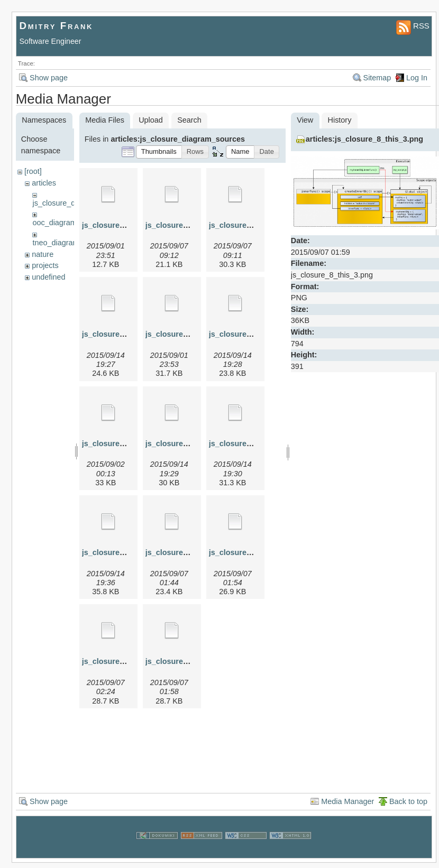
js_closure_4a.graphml (187, 334)
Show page (49, 78)
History (340, 120)
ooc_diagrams (56, 223)
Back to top (408, 801)
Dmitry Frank (57, 26)
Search (189, 120)
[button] (159, 152)
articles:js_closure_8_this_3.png (364, 139)
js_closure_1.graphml (121, 225)
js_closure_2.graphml (185, 225)
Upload (151, 120)
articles (44, 183)
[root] (33, 171)
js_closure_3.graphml (248, 225)
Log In (417, 78)
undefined (48, 277)
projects (45, 265)
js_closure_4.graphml (121, 334)
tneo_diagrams (57, 243)
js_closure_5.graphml (248, 334)
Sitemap (377, 78)
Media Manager (347, 801)
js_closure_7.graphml (121, 552)
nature (43, 254)
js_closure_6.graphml (185, 444)
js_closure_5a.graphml (123, 444)
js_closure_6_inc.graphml (256, 444)
